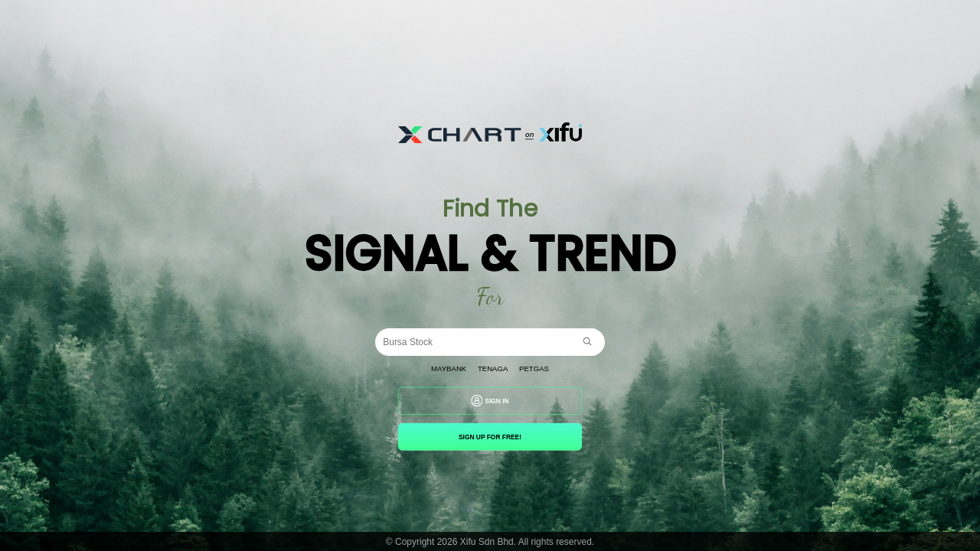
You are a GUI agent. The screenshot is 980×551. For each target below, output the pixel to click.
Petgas (542, 368)
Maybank (441, 368)
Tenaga (493, 368)
